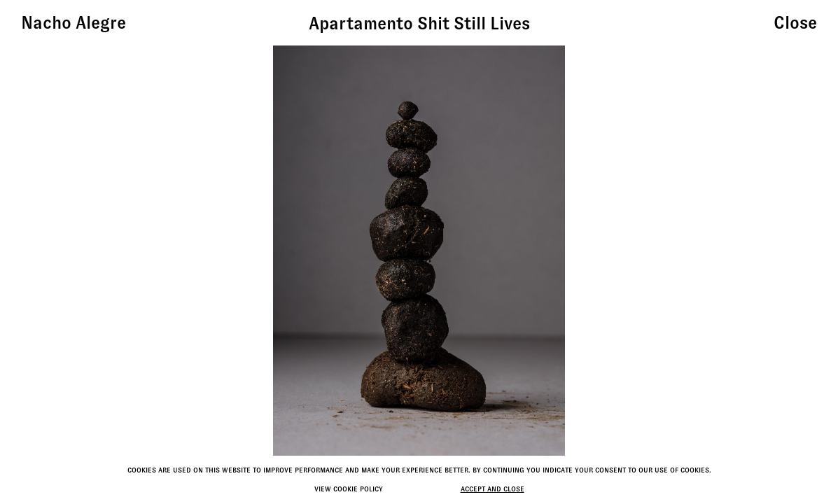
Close (795, 23)
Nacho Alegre (74, 23)
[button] (712, 252)
